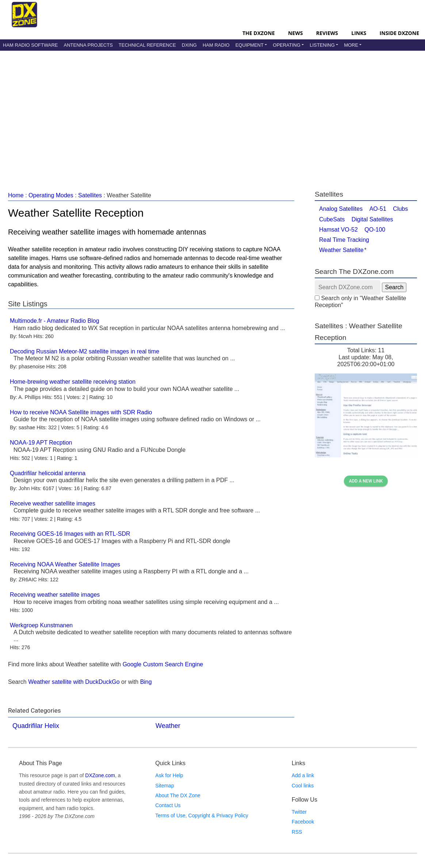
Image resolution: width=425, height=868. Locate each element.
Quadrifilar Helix (36, 726)
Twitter (299, 812)
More (351, 45)
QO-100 (375, 230)
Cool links (303, 786)
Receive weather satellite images (53, 503)
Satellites (90, 195)
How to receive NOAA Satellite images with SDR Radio (81, 412)
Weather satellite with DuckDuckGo (74, 682)
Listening (322, 45)
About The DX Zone (178, 795)
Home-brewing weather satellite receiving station (73, 382)
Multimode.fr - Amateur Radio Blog (55, 321)
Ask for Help (169, 775)
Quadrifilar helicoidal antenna (48, 473)
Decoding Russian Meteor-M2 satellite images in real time (85, 351)
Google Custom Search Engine (163, 664)
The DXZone (259, 33)
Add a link (303, 775)
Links (359, 33)
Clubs (400, 209)
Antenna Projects (88, 45)
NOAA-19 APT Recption (41, 443)
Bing (146, 682)
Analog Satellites (341, 209)
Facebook (303, 822)
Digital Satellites (372, 219)
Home (16, 195)
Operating (287, 45)
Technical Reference (147, 45)
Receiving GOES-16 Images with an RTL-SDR (70, 534)
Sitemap (164, 786)
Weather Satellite (341, 250)
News (295, 33)
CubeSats (332, 219)
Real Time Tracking (344, 240)
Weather (168, 726)
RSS (297, 832)
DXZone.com (100, 775)
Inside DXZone (399, 33)
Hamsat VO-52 (338, 230)
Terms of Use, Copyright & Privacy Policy (202, 815)
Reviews (327, 33)
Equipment (250, 45)
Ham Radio (216, 45)
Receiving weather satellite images (55, 595)
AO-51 (378, 209)
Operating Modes (51, 195)
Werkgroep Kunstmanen (41, 625)
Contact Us (168, 805)
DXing (189, 45)
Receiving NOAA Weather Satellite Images (65, 564)
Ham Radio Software (30, 45)
